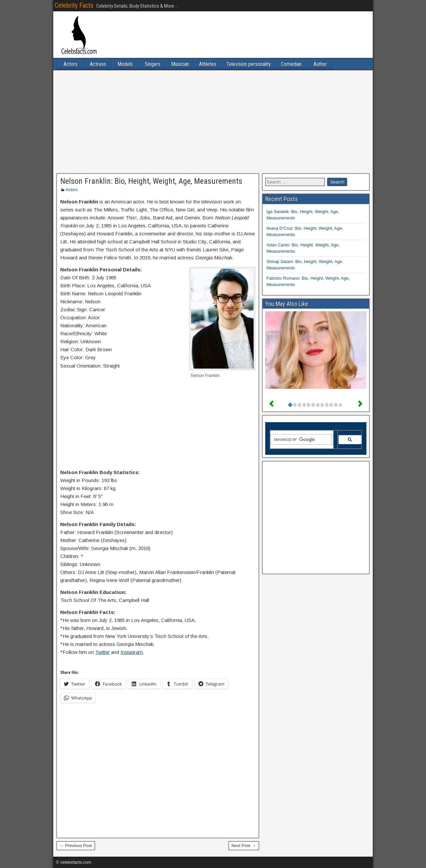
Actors (71, 64)
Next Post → (244, 846)
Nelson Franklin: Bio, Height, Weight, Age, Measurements (151, 181)
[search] (301, 439)
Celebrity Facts (74, 5)
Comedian (291, 64)
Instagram (132, 652)
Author (320, 64)
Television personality (249, 64)
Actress (98, 64)
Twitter (103, 652)
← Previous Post (76, 846)
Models (125, 64)
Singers (153, 64)
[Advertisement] (213, 122)
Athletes (208, 64)
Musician (180, 64)
